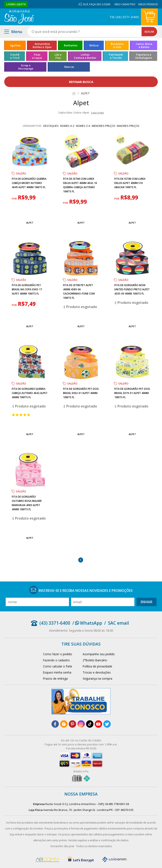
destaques (51, 126)
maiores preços (128, 126)
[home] (19, 17)
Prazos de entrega (55, 678)
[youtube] (98, 724)
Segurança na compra (97, 678)
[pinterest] (72, 724)
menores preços (104, 126)
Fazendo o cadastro (56, 660)
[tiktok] (90, 724)
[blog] (64, 724)
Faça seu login (100, 4)
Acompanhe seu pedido (99, 654)
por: (15, 199)
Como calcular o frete (58, 666)
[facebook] (55, 724)
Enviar (146, 602)
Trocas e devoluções (97, 672)
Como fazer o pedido (58, 654)
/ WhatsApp (87, 623)
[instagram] (81, 724)
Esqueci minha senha (57, 672)
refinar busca (81, 82)
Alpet (30, 223)
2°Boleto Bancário (95, 660)
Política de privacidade (97, 666)
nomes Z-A (83, 126)
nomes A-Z (67, 126)
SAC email (118, 623)
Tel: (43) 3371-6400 (124, 17)
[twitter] (107, 724)
